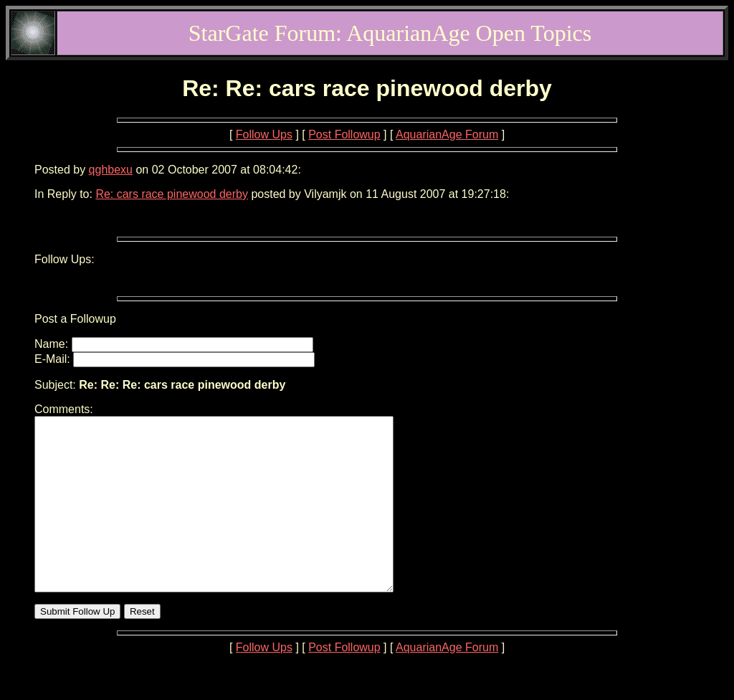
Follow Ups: (65, 259)
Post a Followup (75, 319)
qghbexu (111, 170)
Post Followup (344, 134)
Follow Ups (264, 134)
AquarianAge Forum (447, 134)
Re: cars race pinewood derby (172, 194)
